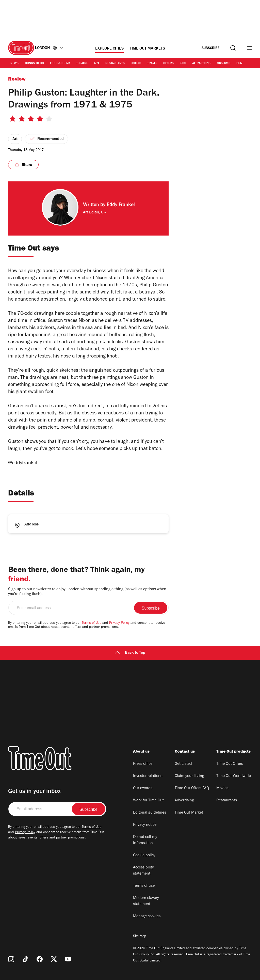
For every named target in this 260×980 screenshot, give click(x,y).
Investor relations (148, 776)
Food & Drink (60, 64)
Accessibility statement (143, 871)
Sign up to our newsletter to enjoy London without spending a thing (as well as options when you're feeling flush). (87, 592)
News (14, 64)
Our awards (143, 788)
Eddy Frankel (121, 205)
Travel (152, 64)
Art (97, 64)
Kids (183, 64)
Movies (222, 788)
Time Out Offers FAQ (192, 788)
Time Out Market (189, 813)
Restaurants (115, 64)
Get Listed (183, 764)
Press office (143, 764)
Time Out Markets (147, 49)
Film (240, 64)
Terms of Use (92, 623)
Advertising (184, 801)
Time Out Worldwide (234, 776)
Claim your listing (189, 776)
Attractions (201, 64)
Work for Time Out (148, 801)
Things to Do (34, 64)
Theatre (82, 64)
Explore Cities (109, 49)
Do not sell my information (145, 840)
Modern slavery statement (146, 901)
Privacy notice (145, 825)
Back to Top (130, 653)
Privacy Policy (119, 623)
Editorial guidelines (150, 813)
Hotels (136, 64)
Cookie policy (144, 855)
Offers (168, 64)
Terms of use (144, 886)
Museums (223, 64)
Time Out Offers (230, 764)
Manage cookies (147, 916)
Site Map (140, 937)
